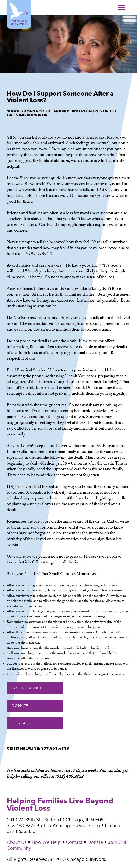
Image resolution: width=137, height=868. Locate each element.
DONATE (20, 706)
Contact (74, 842)
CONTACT (21, 723)
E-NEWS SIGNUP (27, 688)
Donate (95, 842)
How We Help (46, 842)
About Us (17, 842)
